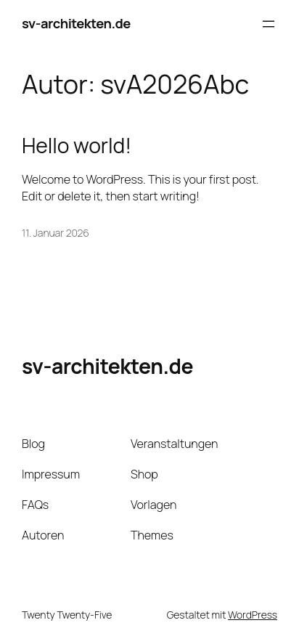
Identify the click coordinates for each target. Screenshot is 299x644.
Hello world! (77, 146)
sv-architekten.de (76, 23)
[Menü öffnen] (269, 24)
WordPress (253, 615)
